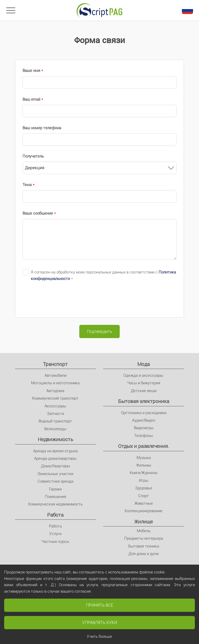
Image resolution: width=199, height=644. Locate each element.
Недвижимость (55, 439)
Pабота (55, 515)
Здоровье (144, 488)
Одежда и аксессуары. (144, 375)
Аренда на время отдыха (55, 451)
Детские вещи (144, 391)
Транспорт (55, 364)
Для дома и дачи (144, 554)
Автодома (55, 391)
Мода (144, 364)
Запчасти (55, 414)
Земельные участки (55, 474)
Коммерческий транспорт (55, 398)
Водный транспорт (55, 421)
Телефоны (144, 436)
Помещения (55, 497)
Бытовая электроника (144, 401)
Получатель (33, 156)
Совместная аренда (55, 481)
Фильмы (144, 465)
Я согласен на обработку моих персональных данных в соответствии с (103, 275)
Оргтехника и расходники (144, 413)
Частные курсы (55, 542)
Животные (144, 503)
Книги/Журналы (144, 473)
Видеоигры (144, 428)
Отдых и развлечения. (144, 446)
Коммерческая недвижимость (55, 504)
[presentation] (62, 300)
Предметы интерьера (144, 538)
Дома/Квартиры (55, 466)
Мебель (144, 531)
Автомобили (55, 375)
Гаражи (55, 489)
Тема (27, 185)
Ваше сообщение (38, 213)
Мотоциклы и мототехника (55, 383)
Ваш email (31, 99)
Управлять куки (100, 623)
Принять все (100, 605)
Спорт (144, 496)
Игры (144, 481)
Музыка (144, 458)
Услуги (55, 534)
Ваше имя (31, 71)
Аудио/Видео (144, 420)
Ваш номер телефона (42, 128)
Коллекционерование (144, 511)
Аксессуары (55, 406)
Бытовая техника (144, 546)
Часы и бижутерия (144, 383)
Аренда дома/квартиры (55, 458)
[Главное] (99, 10)
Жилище (144, 522)
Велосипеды (55, 429)
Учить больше (99, 636)
